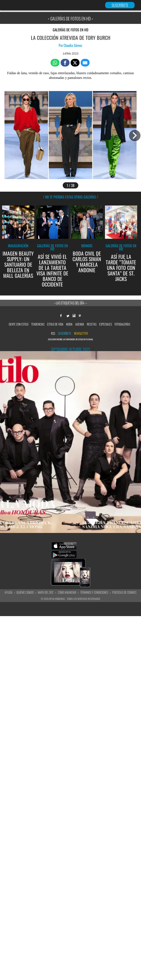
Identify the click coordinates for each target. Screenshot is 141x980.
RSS (53, 333)
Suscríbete (65, 333)
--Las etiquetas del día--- (70, 303)
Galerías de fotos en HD (70, 30)
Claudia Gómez (73, 45)
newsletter (81, 333)
